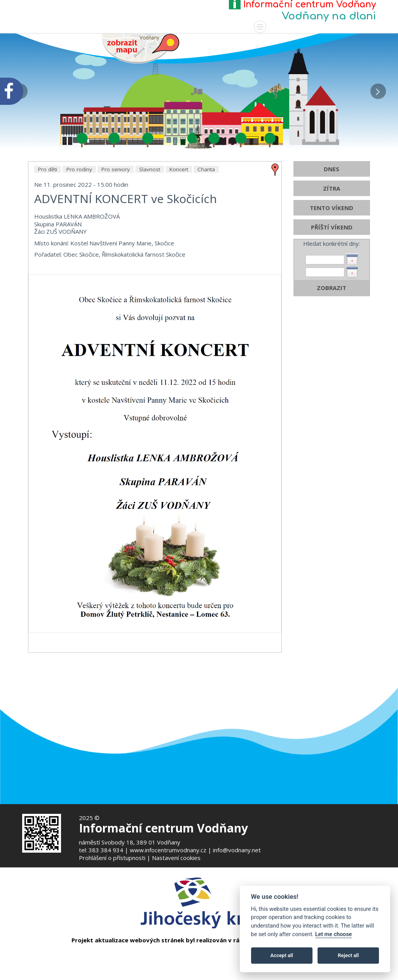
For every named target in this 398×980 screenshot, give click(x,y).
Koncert (179, 224)
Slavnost (150, 224)
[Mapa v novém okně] (141, 47)
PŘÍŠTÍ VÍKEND (332, 282)
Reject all (348, 955)
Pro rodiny (79, 224)
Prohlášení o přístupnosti (112, 858)
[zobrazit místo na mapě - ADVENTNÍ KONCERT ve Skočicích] (275, 224)
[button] (378, 89)
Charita (206, 224)
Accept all (282, 955)
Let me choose (334, 934)
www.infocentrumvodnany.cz (168, 850)
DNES (332, 224)
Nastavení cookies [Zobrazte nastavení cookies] (176, 858)
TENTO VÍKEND (332, 262)
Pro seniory (116, 224)
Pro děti (48, 224)
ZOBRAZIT (332, 342)
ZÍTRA (332, 243)
